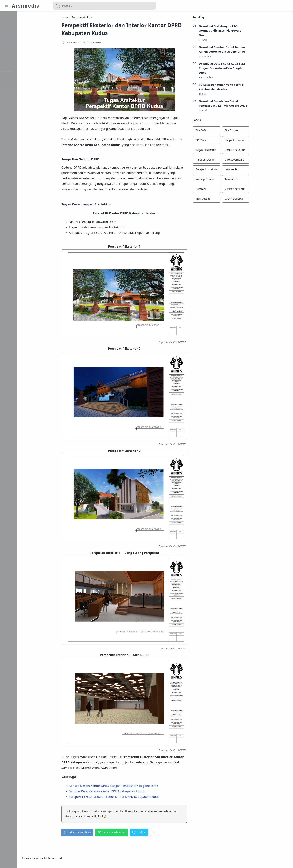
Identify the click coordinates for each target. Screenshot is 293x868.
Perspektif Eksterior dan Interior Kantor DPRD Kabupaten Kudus (126, 797)
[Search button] (58, 6)
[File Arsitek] (247, 131)
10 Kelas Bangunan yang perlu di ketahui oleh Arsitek (234, 88)
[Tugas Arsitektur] (218, 151)
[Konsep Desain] (218, 180)
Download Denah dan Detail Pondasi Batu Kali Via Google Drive (235, 104)
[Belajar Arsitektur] (218, 170)
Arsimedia (26, 6)
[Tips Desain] (218, 200)
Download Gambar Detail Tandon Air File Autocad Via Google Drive (234, 50)
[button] (89, 833)
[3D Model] (218, 141)
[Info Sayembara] (247, 161)
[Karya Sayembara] (247, 141)
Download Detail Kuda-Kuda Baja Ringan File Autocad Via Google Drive (234, 69)
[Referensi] (218, 190)
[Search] (104, 6)
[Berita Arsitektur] (247, 151)
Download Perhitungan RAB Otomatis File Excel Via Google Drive (232, 31)
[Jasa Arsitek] (247, 170)
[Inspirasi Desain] (218, 161)
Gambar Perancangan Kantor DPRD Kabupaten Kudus (119, 792)
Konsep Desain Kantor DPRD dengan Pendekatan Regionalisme (125, 786)
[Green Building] (247, 200)
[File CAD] (218, 131)
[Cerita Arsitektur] (247, 190)
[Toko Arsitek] (247, 180)
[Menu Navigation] (7, 6)
